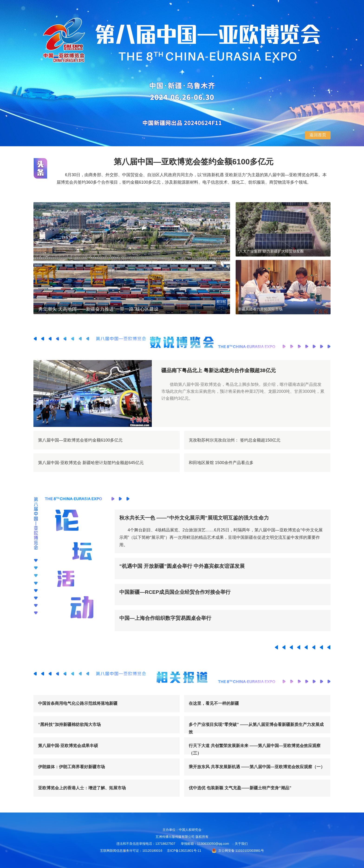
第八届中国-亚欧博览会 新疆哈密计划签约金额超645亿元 (91, 463)
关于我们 (241, 844)
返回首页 (318, 135)
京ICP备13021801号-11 (184, 851)
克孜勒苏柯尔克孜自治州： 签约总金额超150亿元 (235, 440)
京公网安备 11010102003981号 (238, 851)
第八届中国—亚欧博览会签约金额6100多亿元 (80, 440)
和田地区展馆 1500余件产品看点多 (221, 463)
